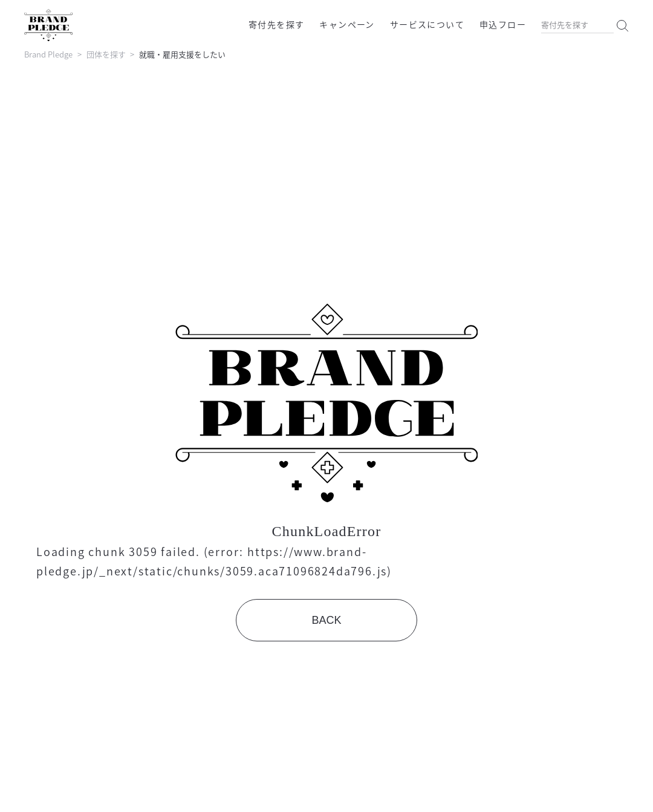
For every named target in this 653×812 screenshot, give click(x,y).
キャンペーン (347, 24)
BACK (326, 620)
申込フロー (503, 24)
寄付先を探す (276, 24)
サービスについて (427, 24)
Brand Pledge (48, 54)
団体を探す (106, 54)
